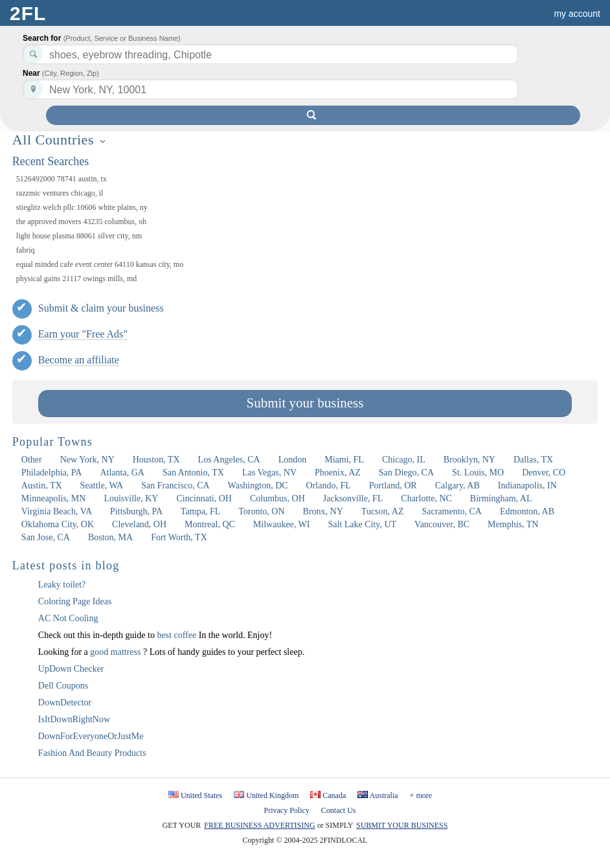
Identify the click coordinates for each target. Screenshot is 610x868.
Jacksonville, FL (353, 498)
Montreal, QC (210, 524)
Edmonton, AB (527, 511)
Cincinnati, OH (204, 498)
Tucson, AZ (383, 511)
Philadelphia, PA (52, 473)
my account (577, 14)
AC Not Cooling (68, 618)
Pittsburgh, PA (136, 511)
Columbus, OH (277, 498)
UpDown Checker (71, 669)
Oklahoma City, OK (58, 524)
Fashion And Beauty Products (92, 753)
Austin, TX (42, 485)
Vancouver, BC (442, 524)
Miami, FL (344, 460)
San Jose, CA (46, 537)
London (293, 460)
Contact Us (339, 810)
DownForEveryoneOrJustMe (91, 736)
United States (201, 795)
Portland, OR (393, 485)
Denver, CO (544, 473)
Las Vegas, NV (269, 473)
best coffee (177, 635)
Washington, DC (258, 485)
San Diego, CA (406, 473)
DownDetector (65, 702)
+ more (421, 795)
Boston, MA (110, 537)
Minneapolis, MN (54, 498)
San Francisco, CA (175, 485)
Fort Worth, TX (179, 537)
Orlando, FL (329, 485)
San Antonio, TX (193, 473)
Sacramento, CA (452, 511)
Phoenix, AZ (338, 473)
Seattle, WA (102, 485)
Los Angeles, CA (229, 460)
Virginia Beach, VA (57, 511)
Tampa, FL (200, 511)
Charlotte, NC (426, 498)
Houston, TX (156, 460)
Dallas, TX (533, 460)
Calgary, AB (457, 485)
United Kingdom (272, 795)
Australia (384, 795)
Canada (334, 795)
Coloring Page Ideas (75, 601)
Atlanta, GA (122, 473)
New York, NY (87, 460)
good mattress (117, 652)
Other (32, 460)
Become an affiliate (79, 360)
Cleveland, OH (139, 524)
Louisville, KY (131, 498)
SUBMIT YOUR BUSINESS (402, 825)
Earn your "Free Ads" (83, 334)
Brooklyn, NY (469, 460)
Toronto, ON (261, 511)
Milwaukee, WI (282, 524)
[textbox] (270, 89)
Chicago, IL (404, 460)
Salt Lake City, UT (362, 524)
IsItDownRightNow (74, 719)
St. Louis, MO (478, 473)
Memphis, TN (513, 524)
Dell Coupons (63, 686)
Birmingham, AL (501, 498)
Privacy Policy (287, 810)
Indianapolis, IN (527, 485)
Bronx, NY (323, 511)
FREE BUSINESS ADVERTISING (259, 825)
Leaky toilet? (62, 585)
